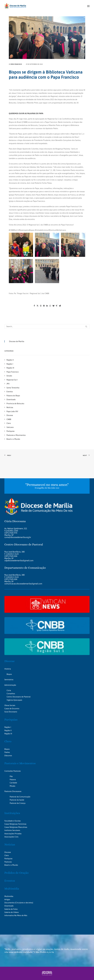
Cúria (9, 690)
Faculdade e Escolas (13, 821)
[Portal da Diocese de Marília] (15, 6)
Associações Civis (11, 837)
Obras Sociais (10, 705)
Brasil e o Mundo (11, 865)
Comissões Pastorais (13, 771)
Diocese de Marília (17, 341)
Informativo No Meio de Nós (16, 915)
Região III (8, 734)
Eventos (10, 881)
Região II (8, 730)
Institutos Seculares (12, 830)
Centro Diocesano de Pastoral (19, 697)
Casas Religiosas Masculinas (16, 827)
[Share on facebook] (34, 306)
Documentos (9, 903)
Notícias (10, 844)
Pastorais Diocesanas (13, 791)
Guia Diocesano (11, 712)
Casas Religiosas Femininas (15, 824)
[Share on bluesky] (53, 306)
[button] (88, 6)
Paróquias (11, 720)
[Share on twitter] (37, 306)
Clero (8, 741)
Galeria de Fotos (11, 909)
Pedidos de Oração (16, 873)
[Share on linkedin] (47, 306)
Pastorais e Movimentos (20, 763)
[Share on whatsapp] (50, 306)
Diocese (10, 661)
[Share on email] (60, 306)
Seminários (9, 680)
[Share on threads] (41, 306)
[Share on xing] (57, 306)
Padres (7, 752)
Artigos (7, 899)
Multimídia (12, 889)
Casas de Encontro (12, 709)
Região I (8, 727)
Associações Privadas (13, 834)
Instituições (12, 813)
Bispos (9, 674)
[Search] (47, 326)
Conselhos (11, 694)
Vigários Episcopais (14, 700)
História (8, 669)
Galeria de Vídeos (12, 912)
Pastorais (8, 862)
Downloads (9, 906)
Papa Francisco (16, 64)
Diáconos (8, 756)
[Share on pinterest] (44, 306)
